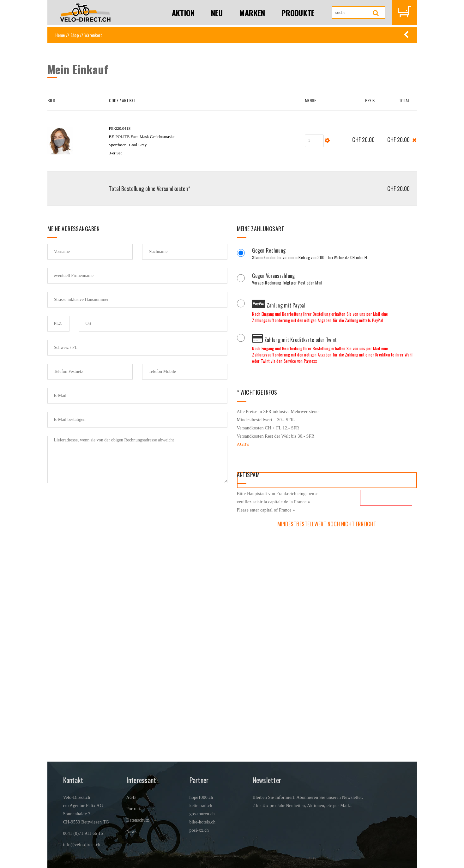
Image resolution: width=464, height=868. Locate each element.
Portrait (133, 809)
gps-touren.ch (202, 814)
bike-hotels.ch (203, 822)
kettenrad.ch (201, 806)
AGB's (243, 444)
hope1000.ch (201, 797)
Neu (217, 13)
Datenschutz (138, 820)
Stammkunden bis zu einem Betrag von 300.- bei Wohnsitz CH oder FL (334, 254)
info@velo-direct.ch (82, 845)
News (132, 832)
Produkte (298, 13)
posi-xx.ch (199, 830)
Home (60, 35)
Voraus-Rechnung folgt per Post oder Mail (334, 280)
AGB (131, 797)
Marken (252, 13)
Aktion (183, 13)
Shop (75, 35)
